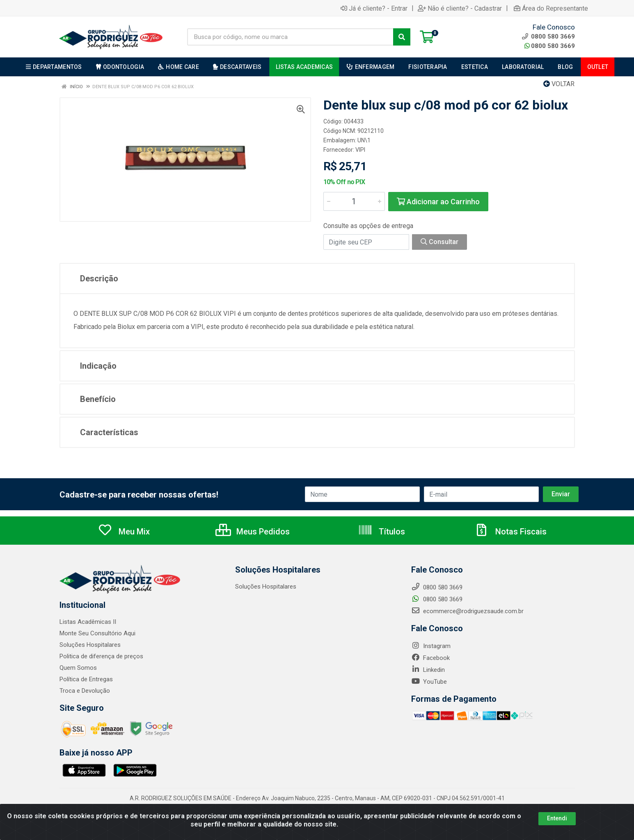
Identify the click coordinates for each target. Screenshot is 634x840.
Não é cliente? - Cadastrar (460, 8)
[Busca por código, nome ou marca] (290, 37)
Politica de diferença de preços (101, 656)
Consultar (439, 242)
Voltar (559, 84)
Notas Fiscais (510, 532)
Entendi (557, 818)
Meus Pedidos (253, 532)
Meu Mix (124, 532)
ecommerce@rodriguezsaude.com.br (467, 611)
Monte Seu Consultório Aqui (97, 633)
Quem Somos (78, 668)
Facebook (430, 658)
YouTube (429, 682)
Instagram (431, 646)
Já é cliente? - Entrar (374, 8)
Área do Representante (551, 8)
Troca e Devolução (85, 691)
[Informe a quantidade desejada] (354, 201)
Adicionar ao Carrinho (438, 202)
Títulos (381, 532)
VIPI (360, 150)
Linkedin (428, 670)
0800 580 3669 (550, 46)
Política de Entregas (86, 679)
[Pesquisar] (402, 37)
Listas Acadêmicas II (88, 622)
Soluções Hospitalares (90, 645)
